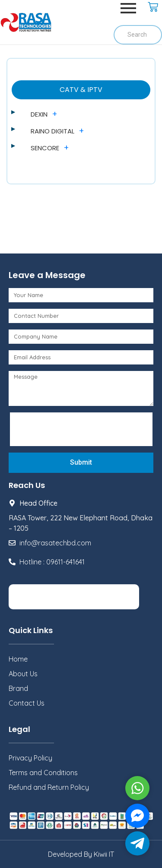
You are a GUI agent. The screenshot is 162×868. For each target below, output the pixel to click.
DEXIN (39, 114)
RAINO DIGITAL (52, 131)
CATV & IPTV (81, 90)
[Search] (138, 35)
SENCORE (45, 148)
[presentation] (79, 429)
